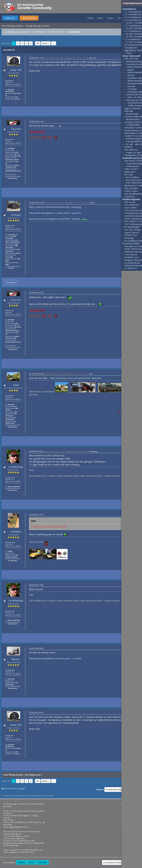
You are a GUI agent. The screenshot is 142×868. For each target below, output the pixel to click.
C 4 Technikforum (133, 20)
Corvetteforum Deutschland (17, 32)
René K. (16, 659)
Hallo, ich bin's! (131, 169)
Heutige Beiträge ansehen (37, 26)
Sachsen (131, 86)
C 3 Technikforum (133, 17)
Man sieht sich (131, 59)
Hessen (131, 75)
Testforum (130, 197)
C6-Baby (16, 215)
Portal (90, 18)
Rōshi (22, 852)
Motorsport (130, 172)
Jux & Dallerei (132, 177)
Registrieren (29, 18)
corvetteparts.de (132, 263)
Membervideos (133, 119)
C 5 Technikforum (133, 26)
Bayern (131, 70)
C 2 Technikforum (133, 14)
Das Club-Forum (134, 180)
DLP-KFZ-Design (132, 230)
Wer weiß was (131, 150)
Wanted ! (129, 147)
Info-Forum (130, 202)
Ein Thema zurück (14, 775)
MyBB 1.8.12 (18, 850)
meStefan (16, 532)
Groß (32, 862)
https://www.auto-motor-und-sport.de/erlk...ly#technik (76, 378)
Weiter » (46, 43)
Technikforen (38, 32)
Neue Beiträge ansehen (13, 26)
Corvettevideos (133, 125)
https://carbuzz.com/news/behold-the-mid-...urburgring (55, 207)
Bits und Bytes (131, 188)
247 (38, 43)
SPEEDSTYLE (131, 235)
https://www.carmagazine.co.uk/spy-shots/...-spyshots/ (55, 213)
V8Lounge (129, 238)
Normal (21, 862)
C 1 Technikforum (133, 12)
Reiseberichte (132, 114)
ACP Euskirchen (132, 205)
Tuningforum (131, 48)
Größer (43, 862)
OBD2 (129, 53)
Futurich (16, 129)
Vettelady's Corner (133, 128)
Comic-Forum (131, 191)
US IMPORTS (131, 268)
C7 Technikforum (133, 39)
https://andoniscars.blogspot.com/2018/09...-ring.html (54, 219)
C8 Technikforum (55, 32)
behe (16, 385)
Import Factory (132, 232)
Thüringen (132, 89)
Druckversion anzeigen (15, 788)
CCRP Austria (131, 255)
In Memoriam (132, 166)
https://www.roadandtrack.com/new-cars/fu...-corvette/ (55, 658)
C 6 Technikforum (133, 31)
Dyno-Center (131, 208)
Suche (110, 18)
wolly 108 (16, 70)
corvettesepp (16, 467)
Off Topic (129, 175)
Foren (100, 18)
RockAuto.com (131, 257)
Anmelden (10, 18)
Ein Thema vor (33, 775)
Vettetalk (129, 111)
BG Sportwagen (132, 227)
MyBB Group (38, 850)
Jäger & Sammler (133, 108)
